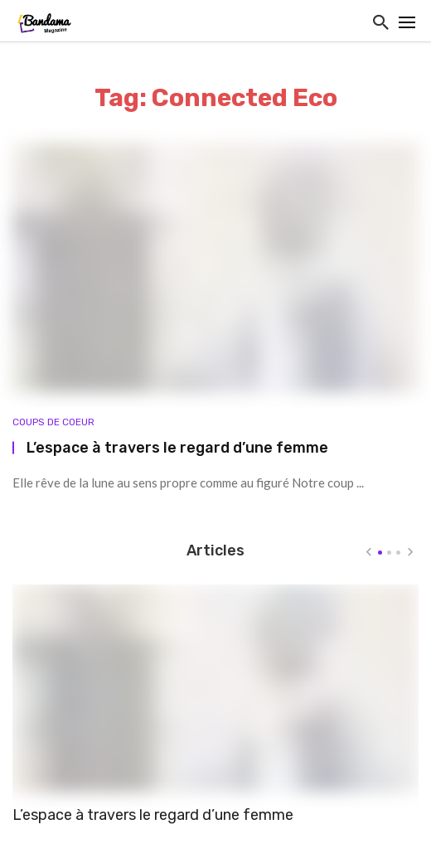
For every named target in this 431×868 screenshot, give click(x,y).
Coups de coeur (53, 422)
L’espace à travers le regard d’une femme (177, 447)
